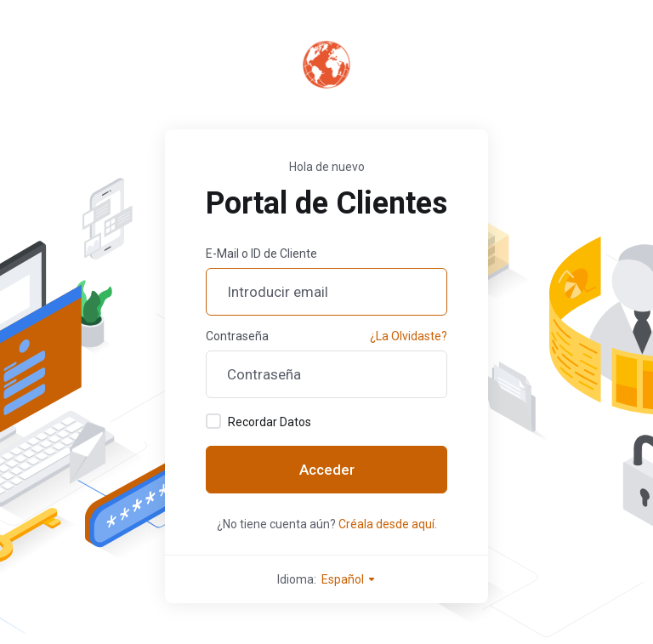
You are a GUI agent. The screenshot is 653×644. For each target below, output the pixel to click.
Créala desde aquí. (388, 524)
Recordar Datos (258, 421)
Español (349, 579)
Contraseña (237, 336)
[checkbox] (213, 421)
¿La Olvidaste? (409, 336)
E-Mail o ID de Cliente (261, 254)
